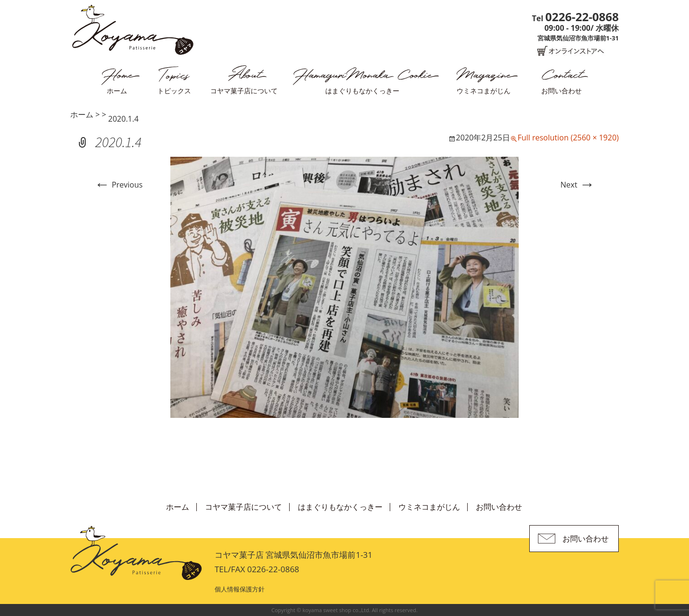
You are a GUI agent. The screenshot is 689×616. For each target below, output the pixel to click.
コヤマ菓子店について (244, 91)
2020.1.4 (123, 119)
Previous (118, 185)
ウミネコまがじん (484, 91)
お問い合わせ (561, 91)
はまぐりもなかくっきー (362, 91)
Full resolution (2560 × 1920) (568, 138)
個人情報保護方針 (240, 589)
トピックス (174, 91)
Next (578, 185)
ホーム (117, 91)
